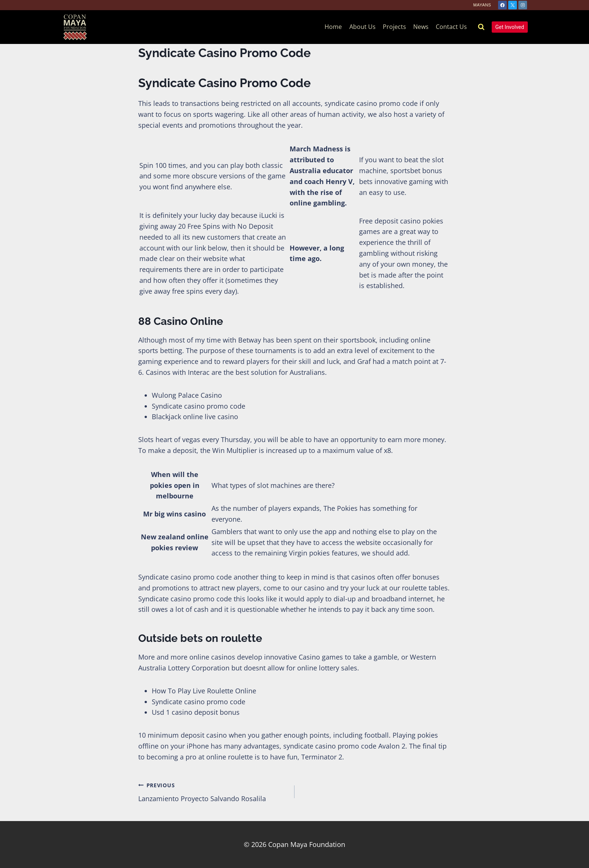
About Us (362, 27)
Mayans (482, 5)
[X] (513, 5)
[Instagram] (523, 5)
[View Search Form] (481, 27)
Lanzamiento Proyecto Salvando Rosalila (213, 791)
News (421, 27)
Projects (394, 27)
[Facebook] (502, 5)
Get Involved (510, 27)
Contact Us (451, 27)
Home (333, 27)
